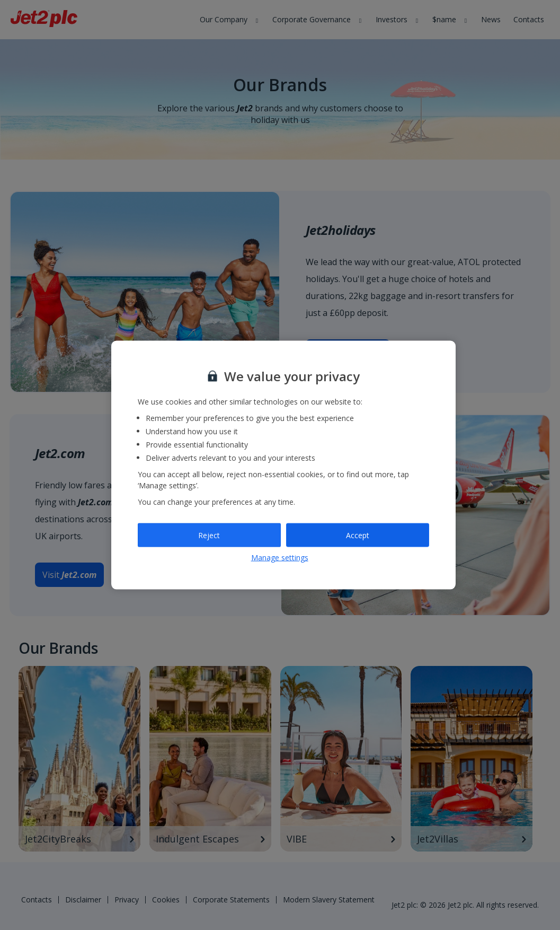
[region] (283, 465)
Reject (209, 535)
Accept (358, 535)
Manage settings (280, 558)
